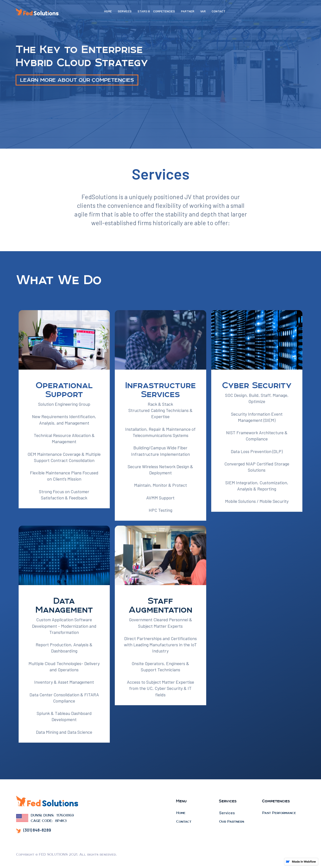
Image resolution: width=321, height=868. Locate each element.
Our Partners (232, 821)
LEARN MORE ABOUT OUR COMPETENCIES (77, 80)
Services (227, 813)
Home (181, 813)
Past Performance (279, 813)
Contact (184, 821)
